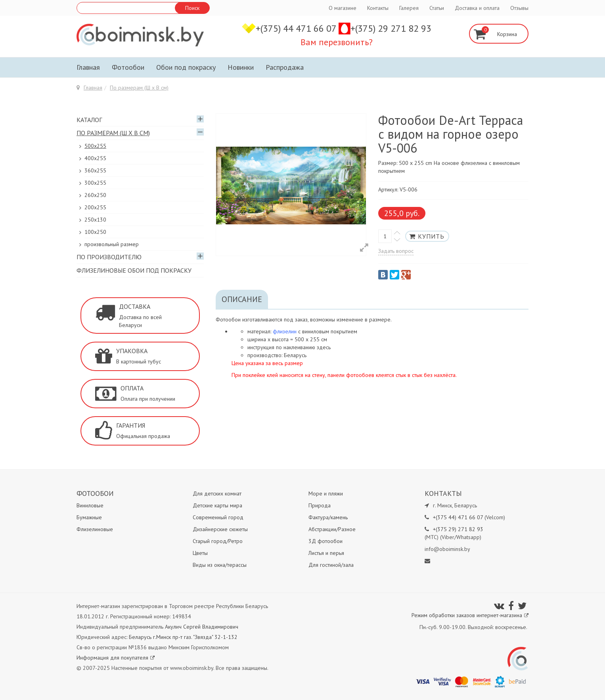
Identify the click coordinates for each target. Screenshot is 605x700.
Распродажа (285, 67)
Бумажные (89, 517)
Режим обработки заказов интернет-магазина (470, 615)
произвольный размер (112, 244)
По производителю (109, 257)
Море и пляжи (326, 493)
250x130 (95, 220)
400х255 (95, 158)
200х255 (95, 207)
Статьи (437, 8)
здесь (324, 347)
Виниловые (90, 505)
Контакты (378, 8)
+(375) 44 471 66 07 (297, 28)
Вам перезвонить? (337, 42)
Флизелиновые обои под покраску (134, 270)
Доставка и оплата (477, 8)
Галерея (409, 8)
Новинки (241, 67)
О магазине (343, 8)
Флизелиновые (95, 529)
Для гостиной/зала (331, 565)
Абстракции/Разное (332, 529)
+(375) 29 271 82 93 (391, 28)
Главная (88, 67)
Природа (320, 505)
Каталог (89, 120)
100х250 (95, 232)
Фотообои (128, 67)
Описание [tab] (242, 299)
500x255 (95, 146)
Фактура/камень (328, 517)
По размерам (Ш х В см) (139, 88)
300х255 (95, 183)
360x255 (95, 170)
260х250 (95, 195)
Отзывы (519, 8)
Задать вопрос (396, 251)
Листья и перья (326, 553)
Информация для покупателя (116, 658)
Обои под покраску (186, 67)
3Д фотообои (325, 541)
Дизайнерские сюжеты (220, 529)
